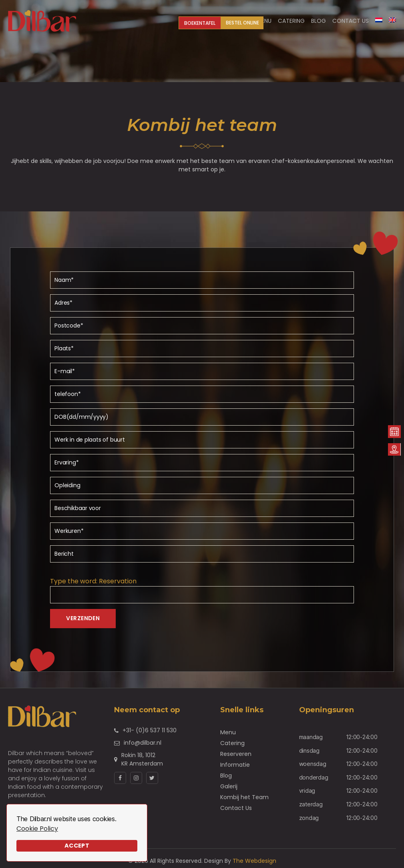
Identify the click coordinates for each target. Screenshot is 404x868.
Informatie (235, 765)
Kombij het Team (244, 797)
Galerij (229, 786)
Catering (232, 743)
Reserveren (236, 754)
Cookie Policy (37, 829)
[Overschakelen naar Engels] (392, 20)
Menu (228, 732)
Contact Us (351, 21)
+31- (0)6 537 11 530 (150, 730)
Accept (77, 846)
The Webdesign (254, 861)
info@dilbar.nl (143, 743)
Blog (226, 776)
